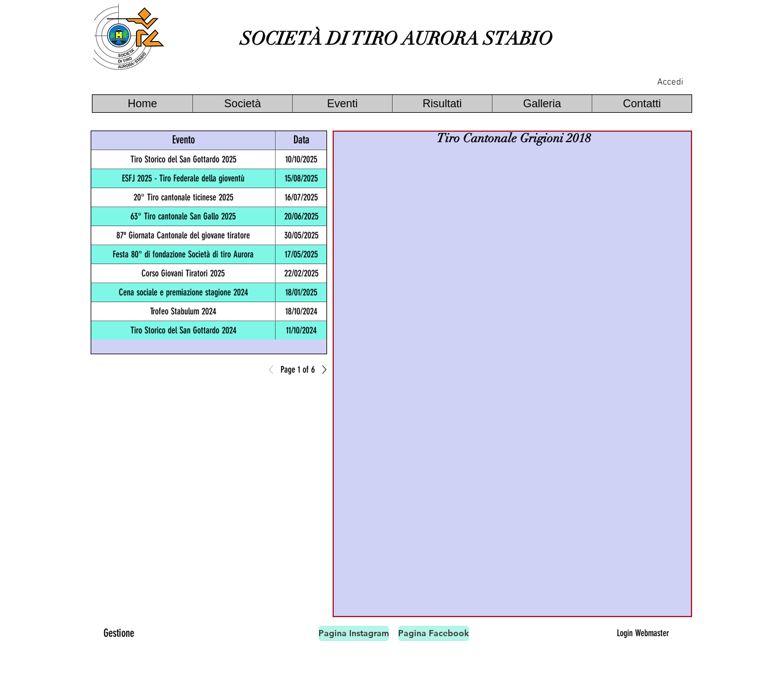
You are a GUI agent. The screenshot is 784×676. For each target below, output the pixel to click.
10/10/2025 (301, 159)
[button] (242, 104)
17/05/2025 (301, 254)
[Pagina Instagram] (354, 633)
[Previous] (274, 370)
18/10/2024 (301, 311)
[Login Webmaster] (643, 633)
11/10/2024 (301, 330)
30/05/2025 (301, 235)
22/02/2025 (301, 273)
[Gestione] (119, 633)
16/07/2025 (301, 197)
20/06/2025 (301, 216)
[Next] (321, 370)
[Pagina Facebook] (434, 633)
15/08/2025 (301, 178)
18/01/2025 (301, 292)
